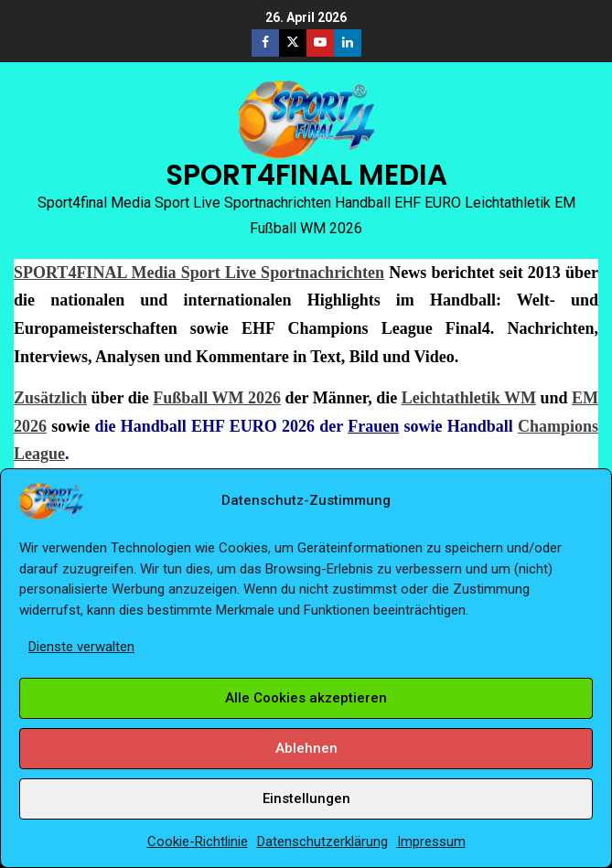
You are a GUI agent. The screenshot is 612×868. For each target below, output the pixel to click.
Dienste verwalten (81, 647)
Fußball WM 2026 (217, 398)
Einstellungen (306, 798)
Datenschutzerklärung (322, 841)
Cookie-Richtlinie (198, 841)
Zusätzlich (50, 398)
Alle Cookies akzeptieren (306, 698)
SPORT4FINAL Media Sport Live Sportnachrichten (199, 273)
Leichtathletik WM (469, 398)
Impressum (431, 841)
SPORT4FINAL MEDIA (306, 175)
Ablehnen (306, 748)
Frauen (373, 426)
